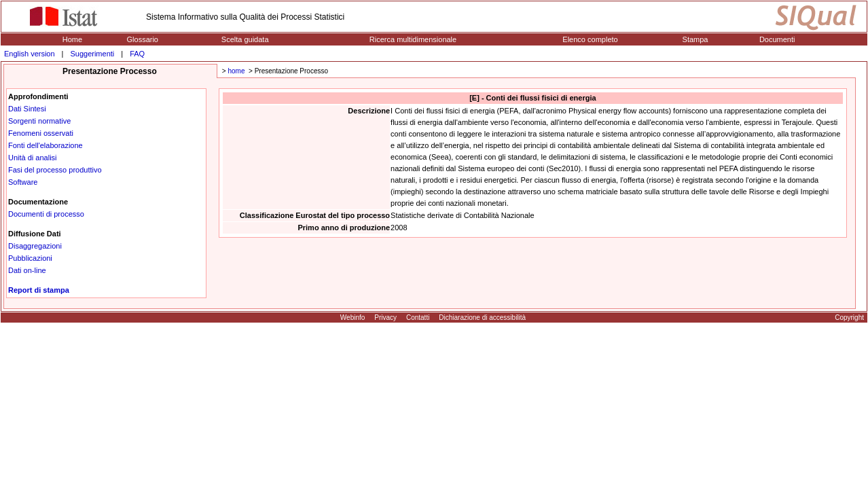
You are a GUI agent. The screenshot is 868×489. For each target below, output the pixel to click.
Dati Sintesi (27, 109)
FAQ (137, 54)
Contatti (418, 318)
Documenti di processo (46, 214)
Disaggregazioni (35, 246)
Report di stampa (39, 290)
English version (30, 54)
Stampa (695, 39)
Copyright (849, 318)
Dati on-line (27, 270)
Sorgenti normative (39, 121)
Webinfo (353, 318)
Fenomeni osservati (41, 133)
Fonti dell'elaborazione (46, 145)
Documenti (777, 39)
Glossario (143, 39)
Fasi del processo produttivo (55, 170)
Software (23, 182)
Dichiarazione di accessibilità (482, 318)
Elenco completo (590, 39)
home (236, 71)
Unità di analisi (33, 158)
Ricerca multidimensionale (413, 39)
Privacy (385, 318)
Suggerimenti (92, 54)
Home (72, 39)
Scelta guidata (245, 39)
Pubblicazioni (30, 258)
